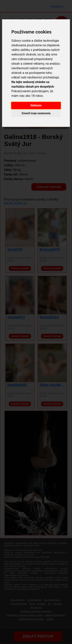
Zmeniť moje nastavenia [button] (36, 113)
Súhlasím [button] (36, 105)
